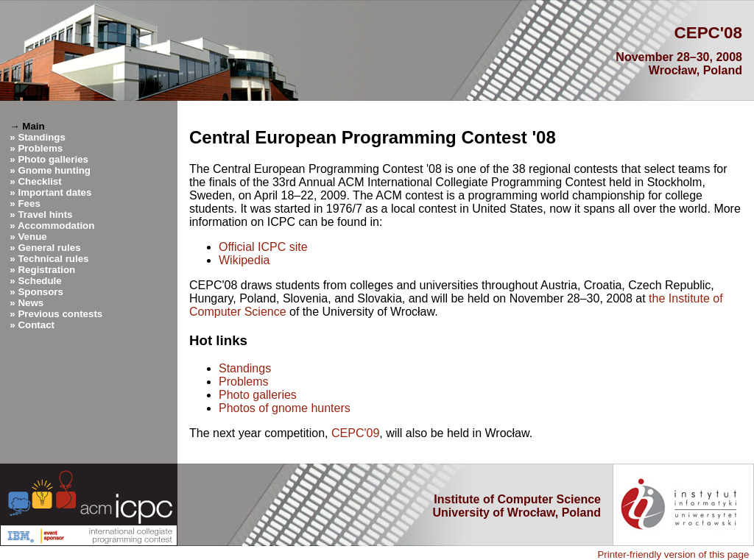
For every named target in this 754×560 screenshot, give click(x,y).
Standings (41, 137)
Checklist (39, 181)
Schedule (39, 281)
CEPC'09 (355, 433)
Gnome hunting (54, 170)
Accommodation (56, 226)
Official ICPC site (263, 247)
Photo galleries (53, 159)
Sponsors (40, 292)
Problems (40, 148)
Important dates (54, 192)
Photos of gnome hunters (285, 408)
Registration (46, 270)
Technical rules (53, 259)
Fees (29, 203)
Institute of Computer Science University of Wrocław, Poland (517, 506)
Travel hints (45, 215)
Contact (36, 325)
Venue (32, 237)
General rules (49, 248)
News (31, 303)
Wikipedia (244, 260)
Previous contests (60, 314)
